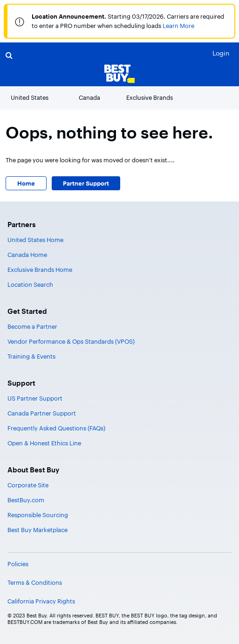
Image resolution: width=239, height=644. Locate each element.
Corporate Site (28, 485)
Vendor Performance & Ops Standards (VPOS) (71, 341)
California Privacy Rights (41, 601)
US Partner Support (35, 398)
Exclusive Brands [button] (150, 97)
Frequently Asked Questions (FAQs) (56, 428)
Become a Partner (32, 326)
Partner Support (86, 183)
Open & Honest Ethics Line (44, 443)
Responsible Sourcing (38, 515)
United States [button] (30, 97)
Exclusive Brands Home (40, 270)
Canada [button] (89, 97)
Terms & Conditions (35, 582)
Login (221, 53)
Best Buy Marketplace (38, 530)
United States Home (35, 240)
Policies (18, 564)
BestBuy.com (26, 500)
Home (26, 183)
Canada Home (27, 255)
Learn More (178, 26)
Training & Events (31, 356)
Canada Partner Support (42, 413)
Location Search (30, 284)
